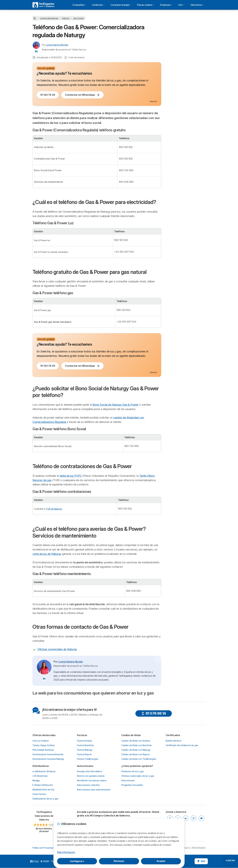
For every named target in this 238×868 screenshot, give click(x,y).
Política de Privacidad (43, 848)
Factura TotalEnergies (88, 759)
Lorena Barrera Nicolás (57, 45)
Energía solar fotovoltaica (89, 771)
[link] (44, 821)
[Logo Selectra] (43, 5)
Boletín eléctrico (174, 741)
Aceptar (161, 861)
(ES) (201, 861)
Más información (66, 852)
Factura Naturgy (85, 750)
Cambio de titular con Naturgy (136, 750)
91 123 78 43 (48, 95)
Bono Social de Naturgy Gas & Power (115, 405)
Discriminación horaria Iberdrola (48, 754)
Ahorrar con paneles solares (91, 776)
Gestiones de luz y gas (133, 771)
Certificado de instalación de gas (182, 745)
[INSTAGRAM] (194, 818)
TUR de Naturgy (54, 509)
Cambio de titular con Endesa (136, 741)
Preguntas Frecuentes (132, 785)
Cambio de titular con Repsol (135, 754)
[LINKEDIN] (186, 818)
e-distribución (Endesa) (44, 771)
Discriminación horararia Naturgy (48, 759)
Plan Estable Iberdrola (43, 750)
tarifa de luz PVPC (71, 476)
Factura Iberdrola (85, 745)
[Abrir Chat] (218, 860)
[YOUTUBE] (201, 818)
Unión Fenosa (39, 794)
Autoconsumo (128, 780)
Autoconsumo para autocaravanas (94, 790)
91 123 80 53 (186, 42)
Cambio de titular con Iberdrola (136, 745)
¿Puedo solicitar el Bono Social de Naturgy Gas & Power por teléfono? (185, 82)
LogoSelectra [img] (34, 861)
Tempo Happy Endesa (43, 745)
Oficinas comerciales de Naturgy (57, 649)
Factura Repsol (84, 754)
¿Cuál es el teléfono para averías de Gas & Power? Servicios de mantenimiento (185, 103)
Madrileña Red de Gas (43, 790)
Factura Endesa (85, 741)
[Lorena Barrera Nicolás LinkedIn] (36, 51)
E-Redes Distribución (43, 785)
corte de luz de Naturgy (47, 554)
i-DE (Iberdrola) (40, 776)
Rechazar (119, 861)
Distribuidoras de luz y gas (45, 799)
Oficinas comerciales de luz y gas (138, 776)
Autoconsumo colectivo (88, 785)
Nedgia (36, 780)
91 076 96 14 (154, 713)
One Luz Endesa (41, 741)
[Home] (35, 18)
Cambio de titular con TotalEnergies (139, 759)
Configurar (77, 861)
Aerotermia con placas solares (92, 780)
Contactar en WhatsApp (82, 95)
